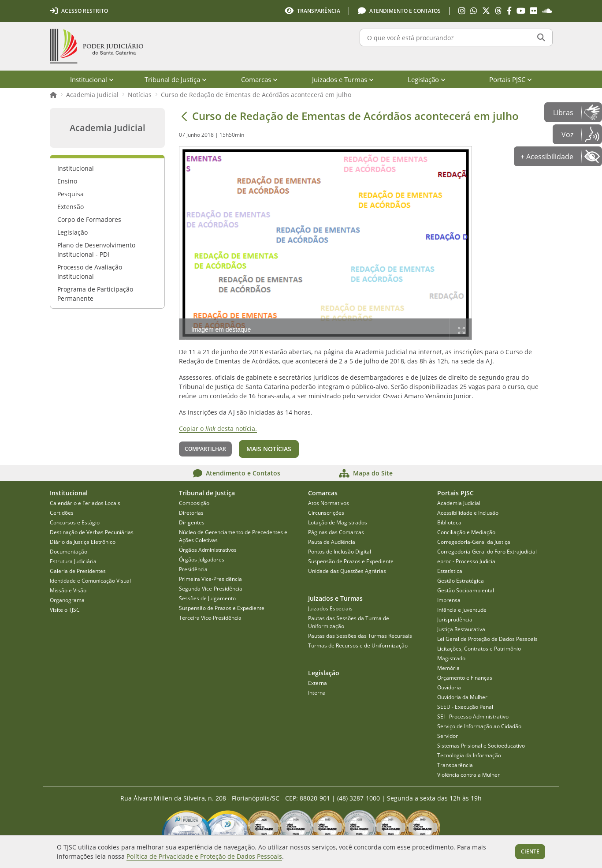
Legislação (72, 232)
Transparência (455, 765)
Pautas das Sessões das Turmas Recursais (360, 636)
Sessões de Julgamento (207, 598)
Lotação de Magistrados (338, 522)
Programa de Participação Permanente (95, 294)
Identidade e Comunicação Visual (90, 581)
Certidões (62, 513)
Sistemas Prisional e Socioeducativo (481, 746)
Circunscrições (326, 513)
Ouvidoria (449, 687)
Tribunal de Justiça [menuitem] (176, 79)
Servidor (448, 736)
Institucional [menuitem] (92, 79)
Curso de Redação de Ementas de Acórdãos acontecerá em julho (256, 95)
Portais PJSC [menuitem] (511, 79)
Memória (448, 668)
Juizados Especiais (330, 608)
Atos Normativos (329, 503)
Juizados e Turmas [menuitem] (343, 79)
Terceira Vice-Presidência (210, 618)
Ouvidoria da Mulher (462, 697)
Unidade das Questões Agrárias (347, 571)
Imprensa (449, 600)
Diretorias (191, 513)
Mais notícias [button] (269, 449)
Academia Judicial (92, 95)
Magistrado (451, 658)
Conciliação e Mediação (466, 532)
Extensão (71, 207)
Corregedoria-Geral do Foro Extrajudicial (487, 552)
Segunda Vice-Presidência (211, 589)
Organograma (67, 600)
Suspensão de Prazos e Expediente (222, 608)
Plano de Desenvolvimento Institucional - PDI (96, 250)
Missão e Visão (68, 590)
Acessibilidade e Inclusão (468, 513)
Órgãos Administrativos (208, 550)
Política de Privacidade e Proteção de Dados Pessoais (204, 856)
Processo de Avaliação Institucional (90, 272)
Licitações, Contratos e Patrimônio (479, 649)
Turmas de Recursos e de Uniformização (358, 645)
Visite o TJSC (65, 610)
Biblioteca (449, 522)
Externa (318, 683)
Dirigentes (192, 522)
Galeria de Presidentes (78, 571)
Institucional (76, 168)
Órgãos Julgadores (202, 559)
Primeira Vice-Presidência (210, 579)
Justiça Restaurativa (461, 629)
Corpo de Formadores (89, 219)
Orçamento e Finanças (465, 678)
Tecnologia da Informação (469, 755)
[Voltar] (184, 116)
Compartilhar (205, 449)
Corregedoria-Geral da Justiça (474, 542)
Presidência (193, 569)
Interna (317, 693)
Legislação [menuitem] (427, 79)
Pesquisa (71, 194)
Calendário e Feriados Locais (85, 503)
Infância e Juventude (462, 610)
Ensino (67, 181)
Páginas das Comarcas (336, 532)
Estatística (450, 571)
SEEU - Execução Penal (465, 707)
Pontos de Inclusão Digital (340, 552)
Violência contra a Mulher (468, 775)
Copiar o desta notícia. (218, 428)
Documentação (69, 552)
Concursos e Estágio (75, 522)
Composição (194, 503)
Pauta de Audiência (332, 542)
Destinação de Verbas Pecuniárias (92, 532)
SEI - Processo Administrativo (473, 716)
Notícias (140, 95)
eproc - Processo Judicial (467, 561)
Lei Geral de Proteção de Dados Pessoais (487, 639)
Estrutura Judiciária (73, 561)
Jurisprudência (455, 619)
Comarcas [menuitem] (259, 79)
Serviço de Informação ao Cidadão (479, 726)
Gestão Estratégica (461, 581)
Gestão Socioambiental (466, 590)
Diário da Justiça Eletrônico (83, 542)
